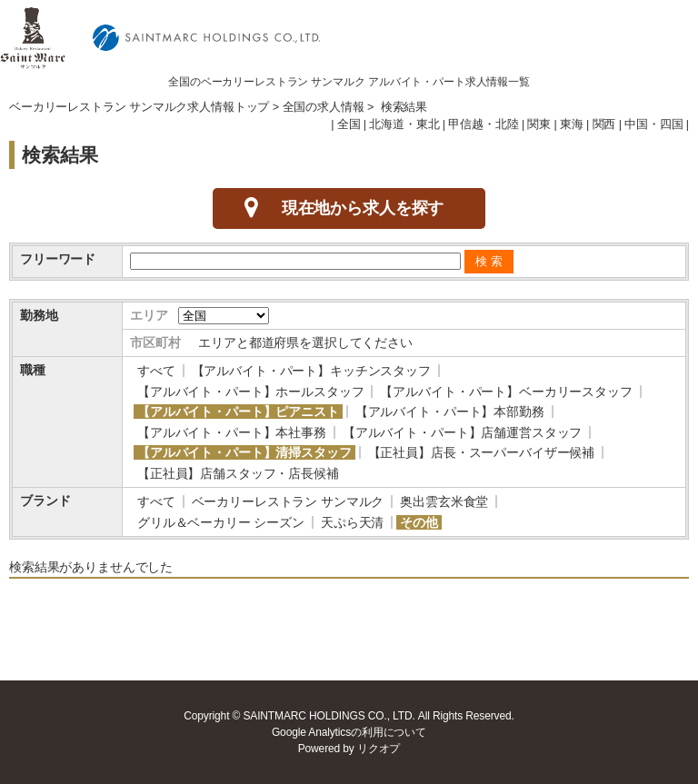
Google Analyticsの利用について (349, 732)
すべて (156, 371)
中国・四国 (653, 124)
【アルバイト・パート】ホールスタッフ (250, 392)
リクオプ (379, 749)
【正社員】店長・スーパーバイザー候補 (481, 452)
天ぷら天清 (352, 522)
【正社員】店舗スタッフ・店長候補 (238, 473)
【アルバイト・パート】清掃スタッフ (244, 452)
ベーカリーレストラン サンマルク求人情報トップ (139, 107)
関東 (539, 124)
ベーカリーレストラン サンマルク (288, 501)
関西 (604, 124)
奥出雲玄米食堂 (444, 501)
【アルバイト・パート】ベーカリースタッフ (506, 392)
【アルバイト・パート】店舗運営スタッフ (462, 432)
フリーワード (58, 259)
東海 (572, 124)
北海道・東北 (404, 124)
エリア (149, 315)
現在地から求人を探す (363, 208)
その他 (419, 522)
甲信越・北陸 (483, 124)
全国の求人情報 (324, 107)
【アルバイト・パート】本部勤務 (450, 412)
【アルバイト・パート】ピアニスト (238, 412)
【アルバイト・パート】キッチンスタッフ (311, 371)
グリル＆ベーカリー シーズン (221, 522)
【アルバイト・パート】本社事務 (232, 432)
